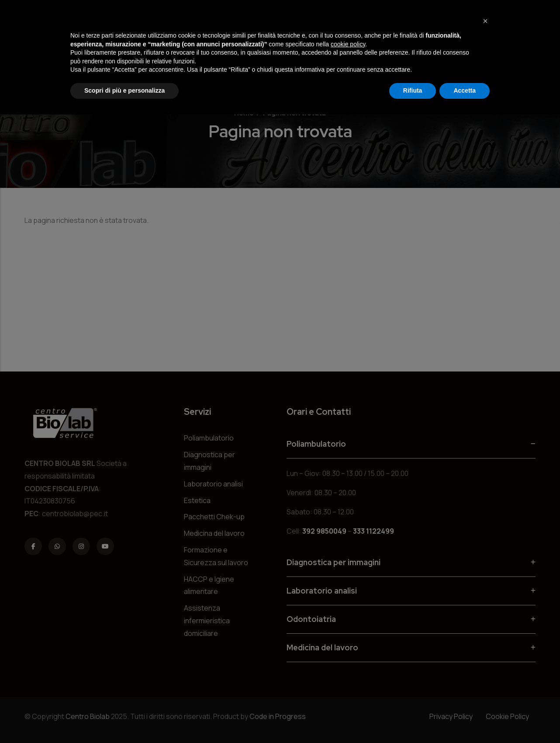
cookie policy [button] (348, 44)
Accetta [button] (465, 90)
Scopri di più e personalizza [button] (124, 90)
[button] (485, 21)
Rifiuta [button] (413, 90)
